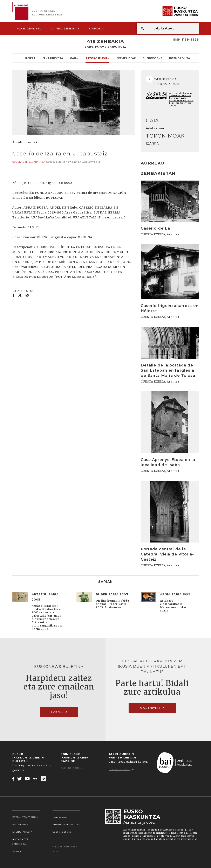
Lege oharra (60, 817)
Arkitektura (155, 128)
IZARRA (152, 143)
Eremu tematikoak (25, 817)
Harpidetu (96, 28)
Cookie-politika (62, 832)
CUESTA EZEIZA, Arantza (29, 162)
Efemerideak (126, 58)
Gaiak (74, 58)
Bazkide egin (71, 768)
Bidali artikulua (152, 708)
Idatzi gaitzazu (121, 769)
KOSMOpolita (180, 58)
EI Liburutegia (22, 832)
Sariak (17, 851)
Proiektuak (20, 824)
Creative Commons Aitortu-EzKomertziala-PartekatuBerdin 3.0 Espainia (181, 98)
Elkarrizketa (53, 58)
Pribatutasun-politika (66, 824)
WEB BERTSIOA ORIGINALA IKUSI (162, 80)
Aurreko (64, 28)
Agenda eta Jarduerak (20, 842)
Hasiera (30, 58)
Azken (29, 28)
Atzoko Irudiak (97, 58)
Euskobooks (152, 58)
